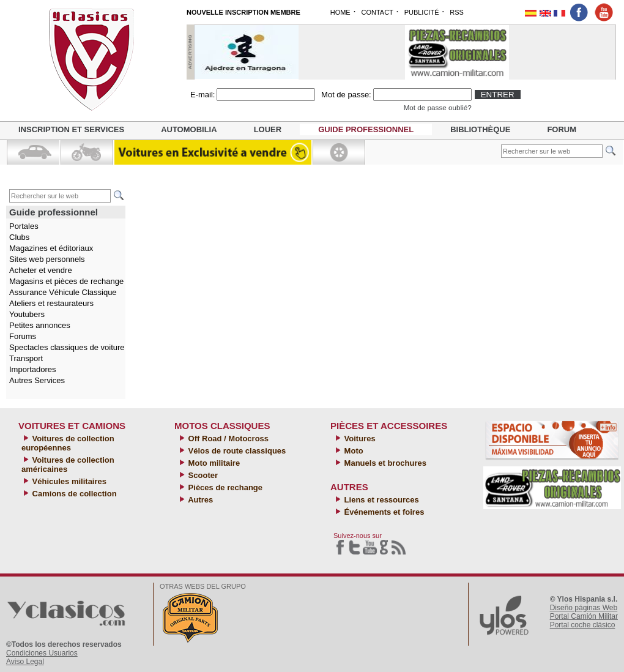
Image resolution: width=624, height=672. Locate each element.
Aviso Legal (25, 662)
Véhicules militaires (68, 481)
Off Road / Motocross (227, 439)
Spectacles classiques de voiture (67, 347)
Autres (199, 500)
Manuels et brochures (384, 463)
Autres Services (37, 380)
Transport (26, 358)
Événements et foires (383, 512)
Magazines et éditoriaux (51, 248)
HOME (340, 12)
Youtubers (27, 314)
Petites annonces (40, 325)
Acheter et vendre (41, 270)
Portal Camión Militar (584, 616)
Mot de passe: (346, 95)
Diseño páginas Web (584, 608)
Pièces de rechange (224, 487)
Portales (24, 226)
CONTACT (377, 12)
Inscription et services (71, 129)
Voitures (359, 439)
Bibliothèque (480, 129)
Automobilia (189, 129)
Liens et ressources (381, 500)
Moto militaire (213, 463)
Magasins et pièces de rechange (66, 281)
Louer (268, 129)
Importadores (33, 369)
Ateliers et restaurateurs (51, 303)
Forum (562, 129)
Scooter (202, 475)
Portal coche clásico (583, 625)
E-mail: (202, 95)
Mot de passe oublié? (438, 107)
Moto (353, 451)
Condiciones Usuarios (42, 653)
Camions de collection (73, 494)
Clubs (19, 237)
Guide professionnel (366, 129)
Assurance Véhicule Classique (63, 292)
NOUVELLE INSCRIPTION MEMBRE (243, 12)
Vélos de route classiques (236, 451)
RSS (457, 12)
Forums (23, 336)
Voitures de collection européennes (68, 443)
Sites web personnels (47, 259)
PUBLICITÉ (422, 12)
